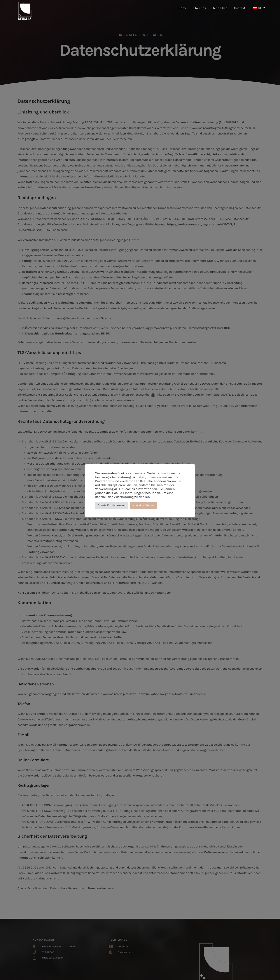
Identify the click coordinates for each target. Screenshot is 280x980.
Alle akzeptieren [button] (143, 505)
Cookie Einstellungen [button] (112, 505)
